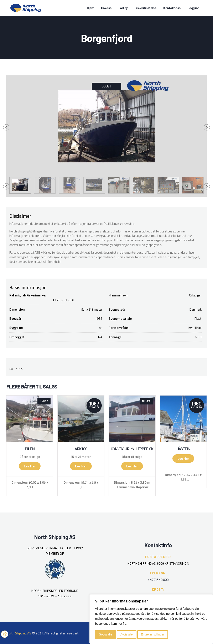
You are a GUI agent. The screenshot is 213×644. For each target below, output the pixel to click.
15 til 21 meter (81, 457)
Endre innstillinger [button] (153, 634)
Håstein (183, 449)
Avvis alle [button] (127, 634)
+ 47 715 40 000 (158, 579)
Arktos (81, 449)
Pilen (30, 449)
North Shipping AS (19, 633)
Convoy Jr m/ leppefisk (132, 449)
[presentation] (6, 127)
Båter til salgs (30, 457)
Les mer (30, 466)
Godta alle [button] (105, 634)
